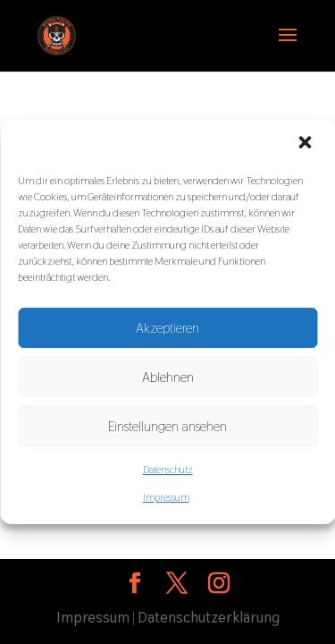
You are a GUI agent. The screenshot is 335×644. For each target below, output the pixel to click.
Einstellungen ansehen (167, 426)
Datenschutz (168, 470)
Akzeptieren (167, 328)
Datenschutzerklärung (209, 617)
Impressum (166, 497)
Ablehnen (168, 377)
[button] (306, 144)
